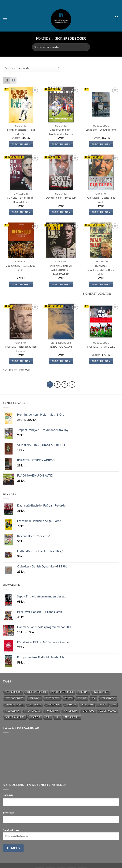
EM (114, 705)
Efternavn (9, 812)
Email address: (61, 834)
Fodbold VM (13, 711)
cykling (82, 698)
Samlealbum (54, 705)
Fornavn (8, 795)
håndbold (87, 705)
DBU (48, 717)
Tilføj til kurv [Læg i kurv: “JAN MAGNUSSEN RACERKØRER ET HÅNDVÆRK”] (61, 284)
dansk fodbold (108, 711)
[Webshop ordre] (61, 47)
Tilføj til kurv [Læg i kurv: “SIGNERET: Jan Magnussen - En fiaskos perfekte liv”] (21, 361)
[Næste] (72, 384)
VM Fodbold (70, 711)
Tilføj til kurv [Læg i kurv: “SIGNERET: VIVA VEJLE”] (101, 361)
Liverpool (89, 711)
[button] (5, 20)
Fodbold (71, 705)
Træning (35, 717)
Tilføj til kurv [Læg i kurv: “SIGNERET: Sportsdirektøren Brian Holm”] (101, 284)
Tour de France (15, 698)
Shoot (68, 698)
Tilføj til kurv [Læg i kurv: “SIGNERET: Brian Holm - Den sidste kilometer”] (21, 212)
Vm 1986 (103, 705)
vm (94, 698)
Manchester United (62, 692)
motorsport (72, 717)
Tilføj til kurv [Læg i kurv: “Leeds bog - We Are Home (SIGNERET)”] (101, 144)
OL (58, 717)
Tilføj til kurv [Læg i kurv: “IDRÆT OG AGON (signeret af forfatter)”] (61, 361)
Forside (43, 38)
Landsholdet (101, 692)
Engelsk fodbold (36, 692)
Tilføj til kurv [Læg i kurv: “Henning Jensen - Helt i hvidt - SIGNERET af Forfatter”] (21, 144)
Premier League (15, 705)
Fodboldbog (108, 698)
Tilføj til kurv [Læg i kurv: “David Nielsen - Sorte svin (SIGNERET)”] (61, 212)
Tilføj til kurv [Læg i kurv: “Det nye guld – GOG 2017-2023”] (21, 284)
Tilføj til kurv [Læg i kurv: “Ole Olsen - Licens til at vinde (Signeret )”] (101, 212)
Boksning (35, 698)
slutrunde (35, 705)
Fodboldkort (14, 692)
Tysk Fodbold (33, 711)
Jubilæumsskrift (15, 717)
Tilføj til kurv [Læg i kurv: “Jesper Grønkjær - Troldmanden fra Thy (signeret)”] (61, 144)
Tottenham (52, 711)
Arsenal (84, 692)
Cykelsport (52, 698)
